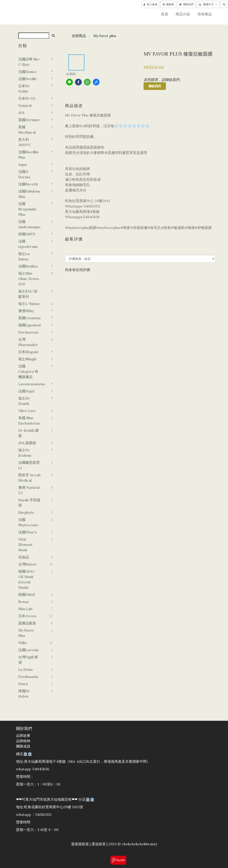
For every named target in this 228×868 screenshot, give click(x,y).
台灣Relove (27, 564)
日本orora (27, 616)
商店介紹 (183, 14)
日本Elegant (28, 352)
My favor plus (26, 633)
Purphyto (26, 512)
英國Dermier (29, 120)
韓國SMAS (27, 595)
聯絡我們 (155, 86)
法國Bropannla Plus (27, 209)
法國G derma (24, 174)
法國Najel (26, 391)
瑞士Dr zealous (25, 453)
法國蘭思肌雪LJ (29, 465)
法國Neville (27, 79)
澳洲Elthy (26, 311)
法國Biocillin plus (28, 155)
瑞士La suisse (24, 256)
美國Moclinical (27, 130)
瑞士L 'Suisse (29, 304)
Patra (23, 684)
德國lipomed (29, 325)
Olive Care (27, 411)
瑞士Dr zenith (24, 401)
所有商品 (205, 14)
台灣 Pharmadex (28, 342)
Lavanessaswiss (30, 384)
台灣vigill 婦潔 (28, 660)
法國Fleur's (28, 532)
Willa (22, 643)
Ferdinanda (28, 677)
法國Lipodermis (28, 244)
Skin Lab (25, 609)
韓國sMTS (27, 234)
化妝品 (24, 557)
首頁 (165, 14)
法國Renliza (28, 266)
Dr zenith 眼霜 (29, 433)
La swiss (25, 669)
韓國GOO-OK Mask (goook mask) (27, 579)
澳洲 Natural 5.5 (29, 490)
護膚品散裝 (27, 623)
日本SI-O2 (27, 98)
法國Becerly (28, 184)
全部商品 (79, 36)
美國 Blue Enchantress (29, 421)
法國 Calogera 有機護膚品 (28, 371)
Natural (25, 106)
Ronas (23, 602)
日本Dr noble (24, 89)
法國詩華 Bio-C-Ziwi (29, 62)
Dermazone (28, 332)
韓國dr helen (24, 694)
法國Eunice (27, 72)
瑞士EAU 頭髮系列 (28, 294)
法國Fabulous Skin (29, 194)
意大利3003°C (24, 142)
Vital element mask (25, 545)
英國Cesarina (29, 318)
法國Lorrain (28, 650)
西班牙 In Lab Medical (29, 478)
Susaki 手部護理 (29, 503)
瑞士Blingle (27, 359)
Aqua (22, 164)
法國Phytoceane (28, 522)
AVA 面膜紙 (27, 443)
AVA (21, 113)
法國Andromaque (29, 224)
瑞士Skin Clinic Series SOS (29, 279)
